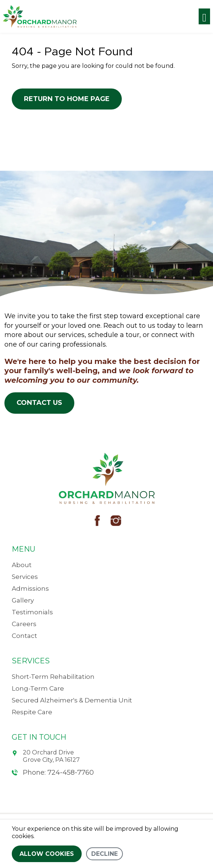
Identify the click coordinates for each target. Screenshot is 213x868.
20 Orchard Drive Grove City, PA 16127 (46, 756)
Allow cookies (47, 854)
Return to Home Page (67, 99)
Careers (24, 624)
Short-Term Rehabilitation (53, 677)
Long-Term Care (38, 688)
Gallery (23, 600)
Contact (24, 636)
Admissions (30, 588)
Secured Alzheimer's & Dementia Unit (72, 700)
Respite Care (32, 712)
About (22, 565)
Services (25, 577)
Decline (104, 854)
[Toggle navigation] (204, 16)
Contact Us (39, 403)
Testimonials (32, 612)
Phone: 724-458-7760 (53, 772)
